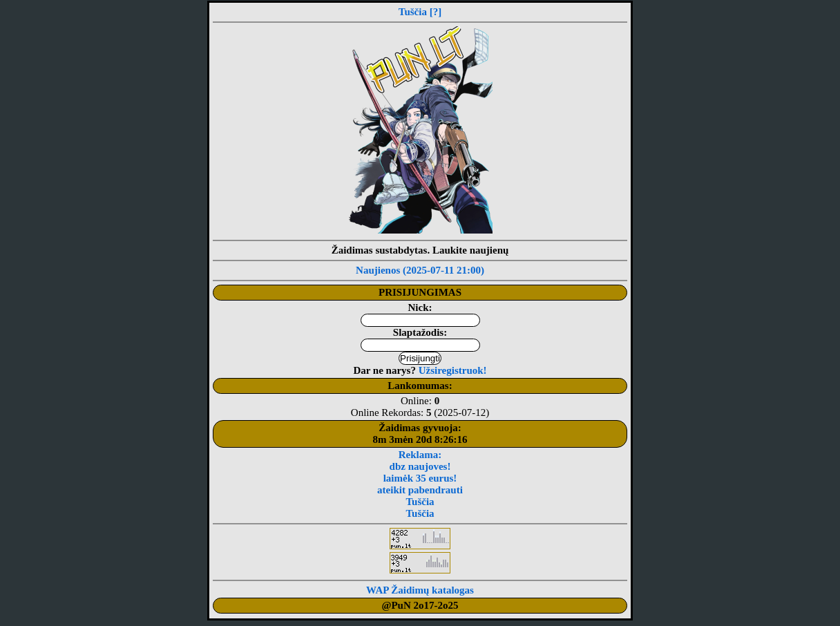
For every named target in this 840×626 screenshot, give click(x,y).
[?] (436, 12)
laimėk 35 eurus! (420, 478)
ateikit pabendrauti (420, 490)
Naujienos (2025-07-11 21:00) (420, 270)
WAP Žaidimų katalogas (420, 590)
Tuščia (413, 12)
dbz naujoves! (420, 466)
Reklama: (420, 455)
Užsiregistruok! (453, 370)
